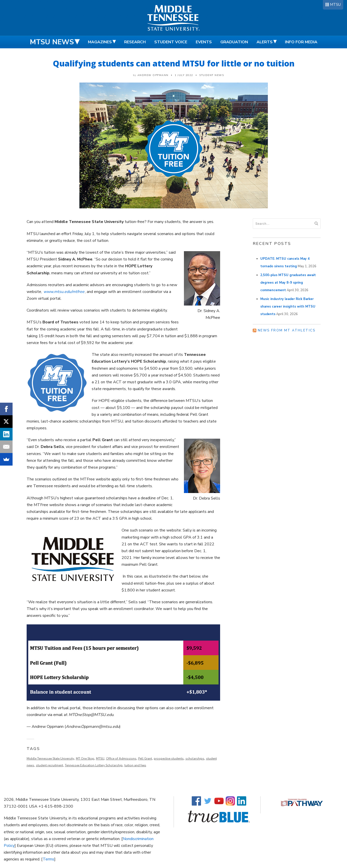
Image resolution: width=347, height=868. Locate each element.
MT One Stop (85, 759)
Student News (212, 75)
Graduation (234, 42)
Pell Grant (145, 759)
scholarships (195, 759)
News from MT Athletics (287, 330)
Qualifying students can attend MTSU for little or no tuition (174, 63)
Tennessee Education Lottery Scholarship (94, 765)
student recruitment (49, 765)
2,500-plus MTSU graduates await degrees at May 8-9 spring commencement (288, 283)
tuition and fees (135, 765)
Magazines (100, 42)
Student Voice (171, 42)
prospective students (169, 759)
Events (204, 42)
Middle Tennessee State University (50, 759)
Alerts (265, 42)
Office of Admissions (121, 759)
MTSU (335, 5)
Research (135, 42)
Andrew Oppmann (153, 75)
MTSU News (52, 42)
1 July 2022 (184, 75)
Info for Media (301, 42)
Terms (48, 859)
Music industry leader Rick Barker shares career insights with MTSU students (288, 307)
